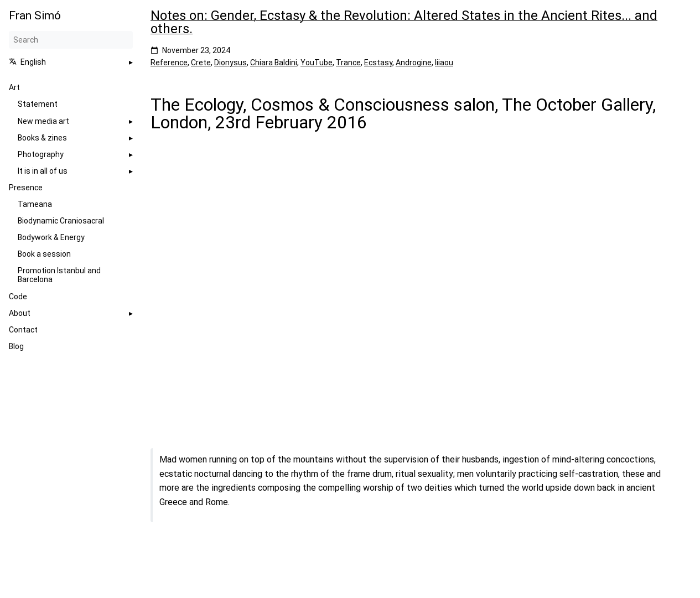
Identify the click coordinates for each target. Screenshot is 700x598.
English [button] (27, 62)
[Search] (71, 40)
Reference (169, 63)
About (20, 313)
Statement (38, 104)
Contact (23, 330)
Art (14, 87)
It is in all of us (43, 171)
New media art (43, 121)
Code (18, 297)
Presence (26, 188)
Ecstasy (378, 63)
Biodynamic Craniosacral (61, 221)
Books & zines (42, 138)
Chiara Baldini (274, 63)
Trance (348, 63)
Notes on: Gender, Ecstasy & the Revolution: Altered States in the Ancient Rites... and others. (404, 22)
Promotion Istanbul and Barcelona (59, 275)
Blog (16, 346)
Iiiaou (444, 63)
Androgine (414, 63)
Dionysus (230, 63)
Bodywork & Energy (51, 237)
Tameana (35, 204)
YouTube (317, 63)
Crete (201, 63)
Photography (41, 154)
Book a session (44, 254)
